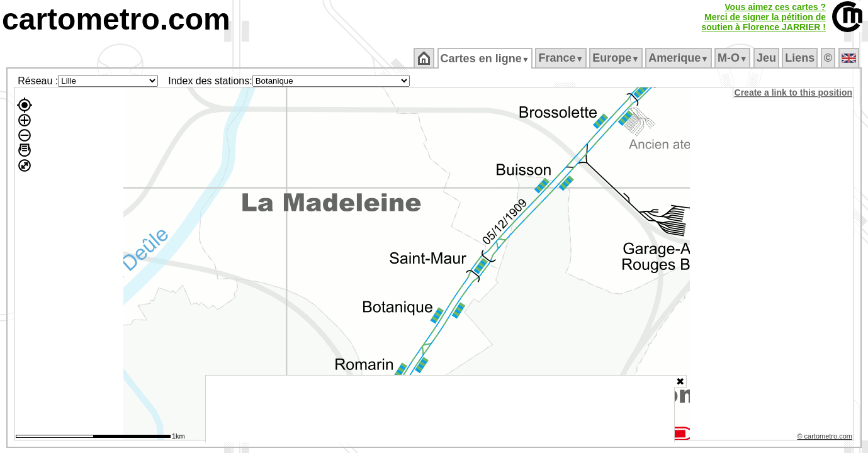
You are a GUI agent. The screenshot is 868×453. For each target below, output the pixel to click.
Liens (801, 58)
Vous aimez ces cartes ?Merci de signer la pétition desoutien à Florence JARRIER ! (764, 17)
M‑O (734, 58)
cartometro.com (116, 19)
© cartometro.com (826, 438)
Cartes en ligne (486, 59)
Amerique (679, 58)
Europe (617, 58)
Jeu (767, 58)
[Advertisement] (440, 409)
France (562, 58)
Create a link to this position (794, 92)
